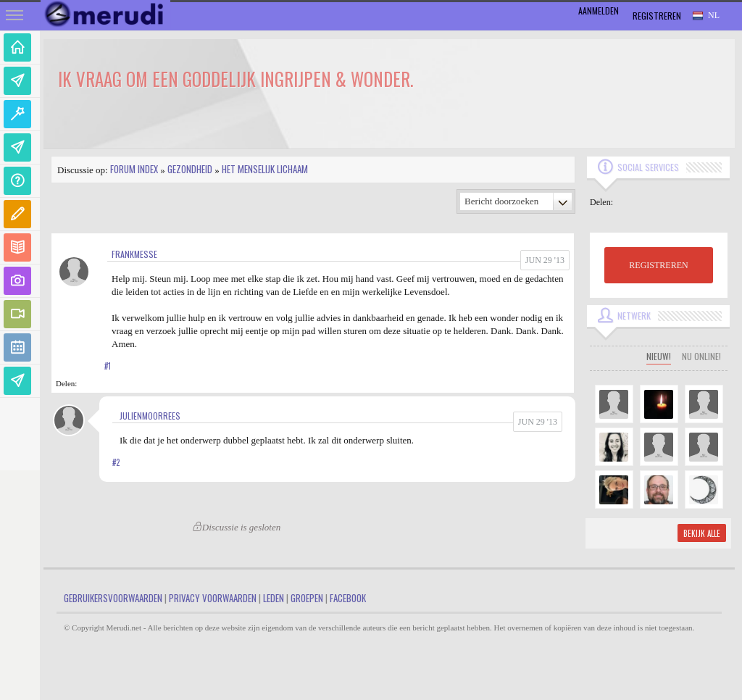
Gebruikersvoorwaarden (113, 598)
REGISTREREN (658, 265)
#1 (108, 366)
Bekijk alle (702, 533)
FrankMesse (134, 254)
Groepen (307, 598)
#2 (116, 462)
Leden (274, 598)
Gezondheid (190, 169)
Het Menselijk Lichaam (265, 169)
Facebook (348, 598)
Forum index (134, 169)
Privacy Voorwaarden (213, 598)
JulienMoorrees (150, 416)
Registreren (657, 16)
